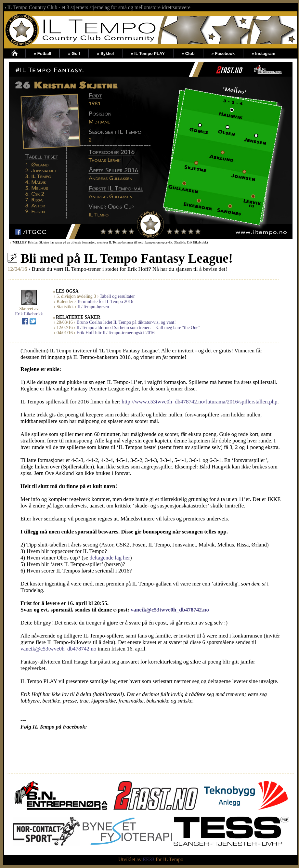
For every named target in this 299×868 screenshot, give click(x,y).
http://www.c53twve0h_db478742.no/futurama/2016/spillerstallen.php (199, 402)
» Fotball (42, 53)
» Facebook (223, 53)
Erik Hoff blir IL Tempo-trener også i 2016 (115, 333)
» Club (188, 53)
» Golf (74, 53)
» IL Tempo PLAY (148, 53)
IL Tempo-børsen (93, 307)
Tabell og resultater (117, 296)
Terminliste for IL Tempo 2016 (105, 302)
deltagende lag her (110, 558)
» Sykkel (105, 53)
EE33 (149, 859)
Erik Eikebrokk (29, 314)
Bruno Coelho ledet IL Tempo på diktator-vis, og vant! (126, 322)
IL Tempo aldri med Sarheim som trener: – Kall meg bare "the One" (138, 328)
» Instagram (263, 53)
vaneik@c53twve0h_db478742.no (170, 610)
